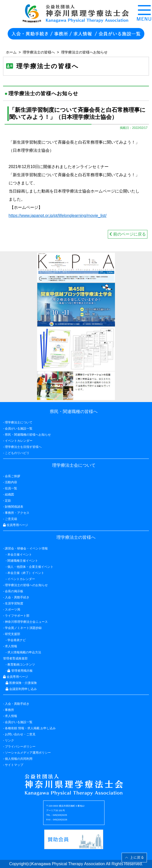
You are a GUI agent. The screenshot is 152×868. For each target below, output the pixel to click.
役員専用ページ (16, 525)
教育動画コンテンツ (21, 665)
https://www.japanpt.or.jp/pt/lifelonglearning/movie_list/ (58, 216)
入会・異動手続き (17, 704)
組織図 (9, 494)
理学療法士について (19, 422)
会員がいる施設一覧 (19, 722)
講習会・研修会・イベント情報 (26, 548)
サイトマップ (14, 765)
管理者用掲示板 (20, 671)
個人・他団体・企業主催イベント (30, 567)
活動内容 (11, 482)
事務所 (9, 710)
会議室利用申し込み (21, 689)
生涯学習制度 (14, 603)
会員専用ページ (16, 677)
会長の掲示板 (14, 591)
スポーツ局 (13, 610)
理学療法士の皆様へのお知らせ (26, 585)
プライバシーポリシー (20, 747)
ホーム (11, 52)
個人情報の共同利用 (19, 759)
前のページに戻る (127, 234)
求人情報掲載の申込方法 (24, 652)
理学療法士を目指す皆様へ (23, 447)
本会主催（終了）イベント (26, 573)
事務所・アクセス (17, 513)
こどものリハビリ (17, 453)
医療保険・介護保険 (21, 683)
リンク (9, 740)
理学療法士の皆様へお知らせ (84, 52)
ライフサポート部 (17, 616)
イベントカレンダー (19, 441)
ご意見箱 (11, 519)
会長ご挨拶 (13, 476)
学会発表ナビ (17, 640)
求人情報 (11, 716)
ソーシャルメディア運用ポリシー (28, 753)
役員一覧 (11, 488)
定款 (8, 501)
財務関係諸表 (14, 507)
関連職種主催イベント (23, 561)
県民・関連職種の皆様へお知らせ (28, 435)
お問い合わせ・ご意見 (20, 734)
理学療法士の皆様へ (39, 52)
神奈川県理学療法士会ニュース (26, 622)
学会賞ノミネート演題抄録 (23, 628)
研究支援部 (13, 634)
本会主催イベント (20, 555)
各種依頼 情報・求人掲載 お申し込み (30, 728)
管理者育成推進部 (15, 658)
